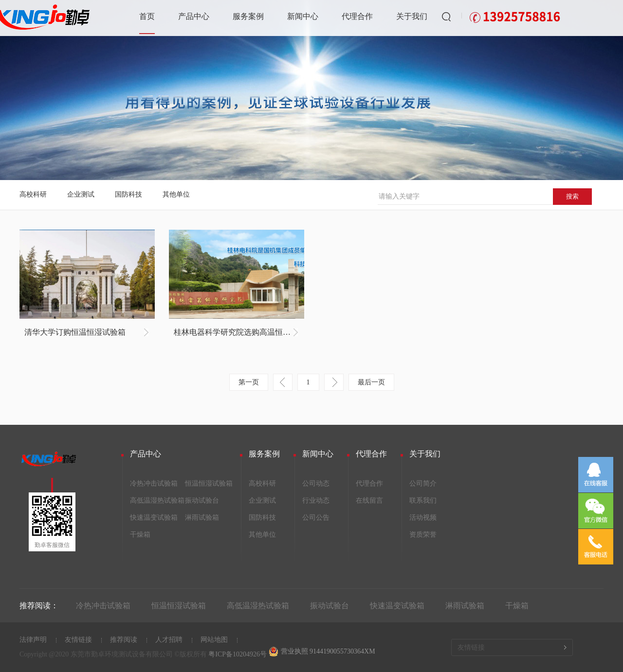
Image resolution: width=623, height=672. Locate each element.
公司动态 (316, 483)
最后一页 (371, 382)
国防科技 (128, 194)
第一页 (249, 382)
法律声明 (33, 640)
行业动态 (316, 500)
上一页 (283, 382)
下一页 (334, 382)
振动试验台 (202, 500)
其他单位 (176, 194)
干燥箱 (140, 535)
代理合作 (357, 16)
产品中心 (194, 16)
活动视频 (423, 518)
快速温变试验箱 (154, 518)
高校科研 (33, 194)
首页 (147, 16)
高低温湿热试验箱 (157, 500)
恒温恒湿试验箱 (209, 483)
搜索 (572, 196)
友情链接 (78, 640)
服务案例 (248, 16)
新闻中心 (303, 16)
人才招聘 (169, 640)
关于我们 (412, 16)
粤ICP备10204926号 (238, 654)
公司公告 (316, 518)
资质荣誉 (423, 535)
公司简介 (423, 483)
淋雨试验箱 (202, 518)
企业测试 (81, 194)
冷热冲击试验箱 (154, 483)
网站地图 (214, 640)
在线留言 (369, 500)
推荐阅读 (124, 640)
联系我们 (423, 500)
